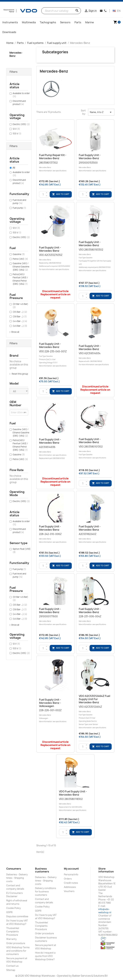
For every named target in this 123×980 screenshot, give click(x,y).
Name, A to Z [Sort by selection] (101, 112)
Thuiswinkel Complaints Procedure (13, 931)
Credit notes (71, 883)
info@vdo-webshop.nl (105, 911)
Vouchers (69, 891)
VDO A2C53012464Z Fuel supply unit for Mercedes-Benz (94, 699)
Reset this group (20, 374)
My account (71, 869)
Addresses (70, 887)
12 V (16, 129)
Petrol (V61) (20, 259)
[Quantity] (43, 195)
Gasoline (19, 254)
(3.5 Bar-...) (20, 312)
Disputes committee (17, 916)
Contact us (12, 966)
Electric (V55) (21, 124)
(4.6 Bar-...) (20, 326)
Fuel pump (19, 208)
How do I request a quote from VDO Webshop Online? (45, 956)
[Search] (61, 11)
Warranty (11, 939)
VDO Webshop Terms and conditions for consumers (18, 951)
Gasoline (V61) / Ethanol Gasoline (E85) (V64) (21, 267)
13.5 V (17, 134)
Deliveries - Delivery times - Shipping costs (17, 878)
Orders (68, 879)
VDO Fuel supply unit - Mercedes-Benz (73, 793)
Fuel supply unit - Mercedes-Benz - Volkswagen (50, 703)
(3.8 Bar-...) (20, 317)
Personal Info (71, 874)
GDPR (9, 912)
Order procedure (16, 943)
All (14, 168)
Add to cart (61, 194)
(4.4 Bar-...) (20, 321)
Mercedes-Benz (16, 54)
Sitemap (11, 970)
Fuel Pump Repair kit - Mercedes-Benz (53, 157)
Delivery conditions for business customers (46, 891)
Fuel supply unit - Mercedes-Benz (90, 157)
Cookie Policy (14, 908)
